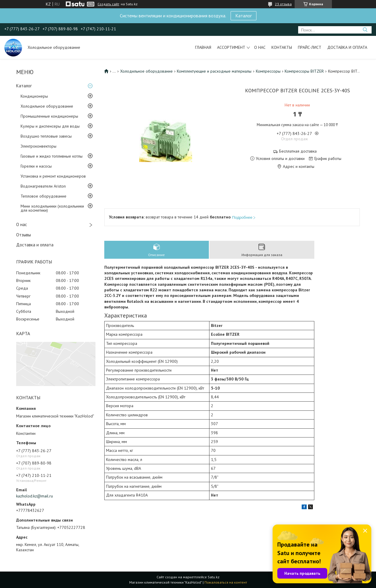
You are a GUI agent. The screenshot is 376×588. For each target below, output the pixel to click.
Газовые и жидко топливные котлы (52, 156)
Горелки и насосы (36, 166)
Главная (203, 47)
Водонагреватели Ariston (43, 186)
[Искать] (365, 30)
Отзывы (23, 235)
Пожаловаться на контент (226, 582)
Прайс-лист (310, 47)
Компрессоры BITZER (304, 71)
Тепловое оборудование (43, 196)
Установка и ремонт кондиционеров (53, 176)
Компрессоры (268, 71)
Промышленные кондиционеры (49, 116)
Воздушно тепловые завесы (46, 136)
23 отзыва (283, 4)
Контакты (282, 47)
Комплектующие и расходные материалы (214, 71)
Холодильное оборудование (47, 106)
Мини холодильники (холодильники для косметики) (52, 208)
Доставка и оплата (347, 47)
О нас (260, 47)
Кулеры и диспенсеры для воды (50, 126)
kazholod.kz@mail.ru (35, 496)
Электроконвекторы (38, 146)
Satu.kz (214, 577)
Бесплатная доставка (298, 151)
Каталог (244, 16)
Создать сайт (108, 4)
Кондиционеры (34, 96)
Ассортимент (231, 47)
